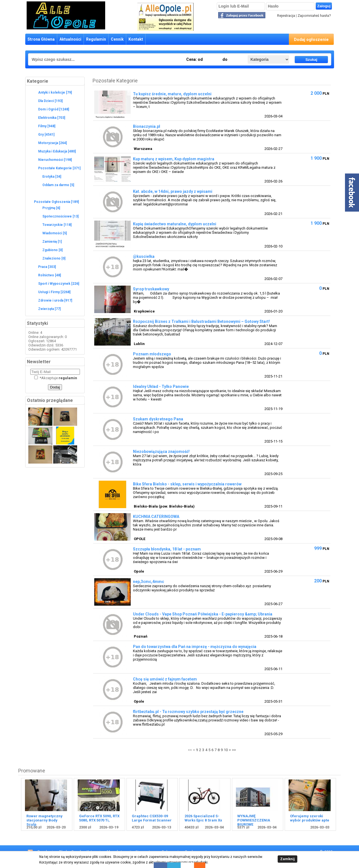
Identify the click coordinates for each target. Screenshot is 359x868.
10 (226, 750)
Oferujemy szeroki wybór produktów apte (310, 818)
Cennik (117, 39)
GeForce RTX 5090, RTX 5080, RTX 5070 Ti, (99, 818)
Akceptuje (56, 378)
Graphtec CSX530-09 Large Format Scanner (152, 818)
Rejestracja (286, 16)
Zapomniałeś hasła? (314, 16)
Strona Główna (41, 39)
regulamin (68, 378)
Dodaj (55, 387)
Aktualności (70, 39)
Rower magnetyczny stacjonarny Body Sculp (44, 820)
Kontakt (136, 39)
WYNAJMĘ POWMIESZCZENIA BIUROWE (254, 820)
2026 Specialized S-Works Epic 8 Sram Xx (203, 818)
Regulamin (96, 39)
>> (234, 750)
